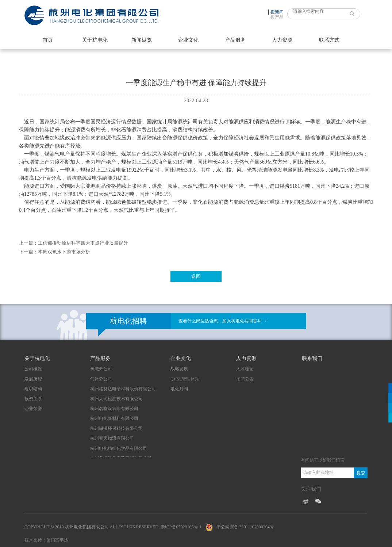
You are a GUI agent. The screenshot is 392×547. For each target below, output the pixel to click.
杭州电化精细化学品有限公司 (119, 448)
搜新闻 (277, 12)
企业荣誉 (33, 409)
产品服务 (235, 40)
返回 (196, 276)
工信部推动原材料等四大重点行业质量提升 (83, 243)
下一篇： (28, 252)
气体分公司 (101, 379)
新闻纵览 (142, 40)
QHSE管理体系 (185, 379)
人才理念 (245, 369)
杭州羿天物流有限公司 (112, 438)
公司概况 (33, 369)
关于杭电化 (95, 40)
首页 (48, 40)
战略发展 (179, 369)
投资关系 (33, 399)
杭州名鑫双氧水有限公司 (114, 409)
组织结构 (33, 389)
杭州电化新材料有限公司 (114, 418)
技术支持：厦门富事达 (46, 540)
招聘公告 (245, 379)
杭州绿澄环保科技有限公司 (116, 428)
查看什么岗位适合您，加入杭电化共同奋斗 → (223, 321)
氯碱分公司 (101, 369)
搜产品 (277, 17)
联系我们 (312, 358)
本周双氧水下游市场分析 (64, 252)
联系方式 (329, 40)
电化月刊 (179, 389)
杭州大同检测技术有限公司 (116, 399)
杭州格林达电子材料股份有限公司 (123, 389)
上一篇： (28, 243)
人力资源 (282, 40)
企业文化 (188, 40)
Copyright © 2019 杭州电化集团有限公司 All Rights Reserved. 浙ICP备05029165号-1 (113, 527)
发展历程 (33, 379)
